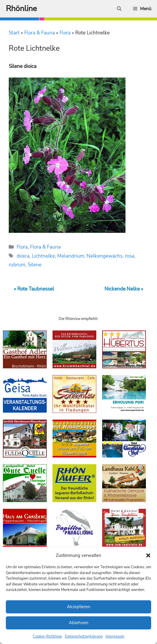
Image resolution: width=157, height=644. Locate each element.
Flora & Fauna (40, 33)
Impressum (115, 636)
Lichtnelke (43, 256)
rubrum (17, 265)
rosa (130, 256)
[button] (148, 555)
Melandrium (71, 256)
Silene (35, 265)
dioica (23, 256)
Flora (65, 33)
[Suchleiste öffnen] (119, 9)
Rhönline (21, 9)
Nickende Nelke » (124, 289)
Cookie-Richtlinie (47, 636)
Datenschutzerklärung (84, 636)
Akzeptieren (79, 607)
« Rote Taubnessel (34, 289)
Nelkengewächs (105, 256)
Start (14, 33)
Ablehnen (79, 623)
